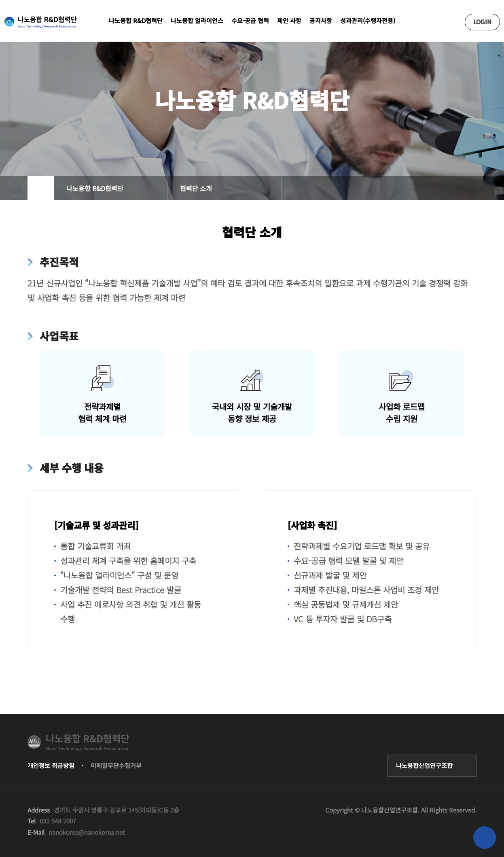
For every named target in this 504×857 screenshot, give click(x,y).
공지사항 (321, 20)
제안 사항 (289, 20)
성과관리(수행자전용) (368, 20)
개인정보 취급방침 (51, 765)
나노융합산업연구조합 (424, 765)
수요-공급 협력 (250, 20)
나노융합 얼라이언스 (197, 20)
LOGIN (482, 22)
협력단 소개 (196, 188)
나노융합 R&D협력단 (136, 20)
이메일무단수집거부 (116, 765)
